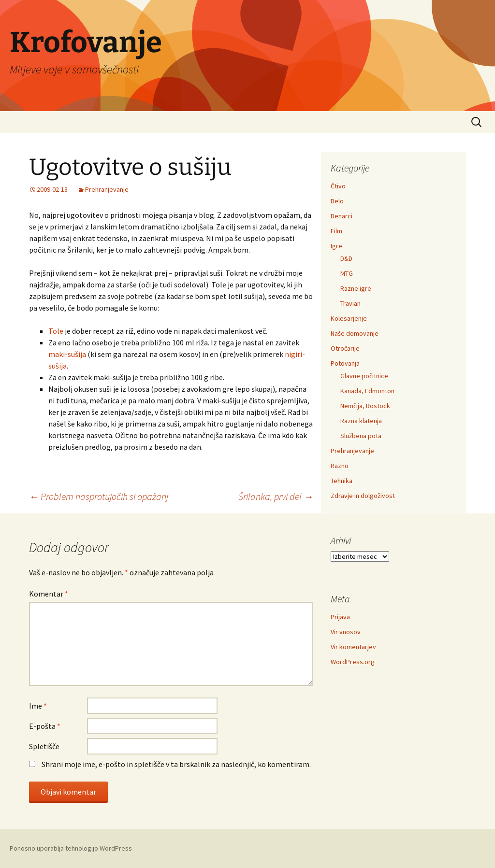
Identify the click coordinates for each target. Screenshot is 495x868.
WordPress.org (353, 662)
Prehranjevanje (107, 189)
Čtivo (338, 186)
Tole (56, 331)
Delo (337, 201)
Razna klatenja (361, 421)
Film (336, 231)
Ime (38, 706)
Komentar (49, 594)
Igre (336, 246)
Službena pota (361, 436)
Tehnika (342, 481)
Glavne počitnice (364, 376)
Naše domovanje (355, 333)
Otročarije (345, 348)
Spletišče (44, 746)
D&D (346, 258)
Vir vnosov (346, 632)
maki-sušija (67, 354)
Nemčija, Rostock (365, 406)
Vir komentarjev (353, 647)
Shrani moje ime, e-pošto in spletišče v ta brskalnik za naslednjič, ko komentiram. (176, 764)
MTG (347, 273)
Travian (350, 303)
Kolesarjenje (349, 318)
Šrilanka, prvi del (276, 496)
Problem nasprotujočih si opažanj (99, 496)
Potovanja (345, 363)
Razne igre (356, 288)
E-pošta (45, 726)
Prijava (340, 617)
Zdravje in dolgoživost (363, 496)
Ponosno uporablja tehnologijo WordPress (71, 848)
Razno (340, 466)
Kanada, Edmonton (367, 391)
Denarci (342, 216)
